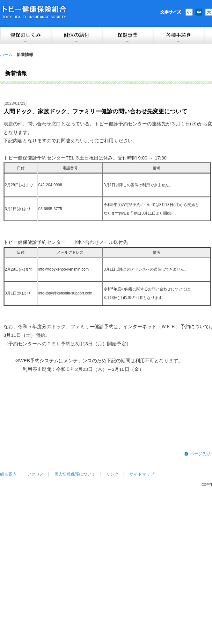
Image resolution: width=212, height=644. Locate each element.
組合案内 (8, 474)
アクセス (35, 474)
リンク (112, 474)
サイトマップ (142, 474)
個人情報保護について (75, 474)
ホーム (6, 55)
